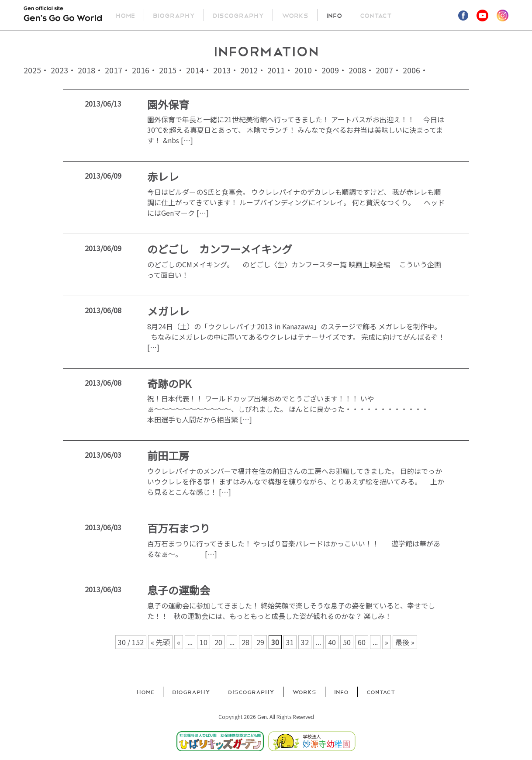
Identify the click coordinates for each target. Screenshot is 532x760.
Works (295, 15)
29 (260, 642)
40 (332, 642)
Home (126, 15)
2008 (357, 70)
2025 (32, 70)
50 (347, 642)
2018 (86, 70)
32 (305, 642)
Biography (174, 15)
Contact (376, 15)
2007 (384, 70)
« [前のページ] (179, 642)
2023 (59, 70)
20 (218, 642)
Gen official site (63, 16)
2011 (276, 70)
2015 (168, 70)
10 (204, 642)
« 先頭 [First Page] (160, 642)
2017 (114, 70)
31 (290, 642)
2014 (195, 70)
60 (362, 642)
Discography (239, 15)
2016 (141, 70)
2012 (249, 70)
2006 (411, 70)
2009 (330, 70)
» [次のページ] (387, 642)
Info (335, 15)
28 (245, 642)
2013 (222, 70)
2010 (303, 70)
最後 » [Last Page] (405, 642)
